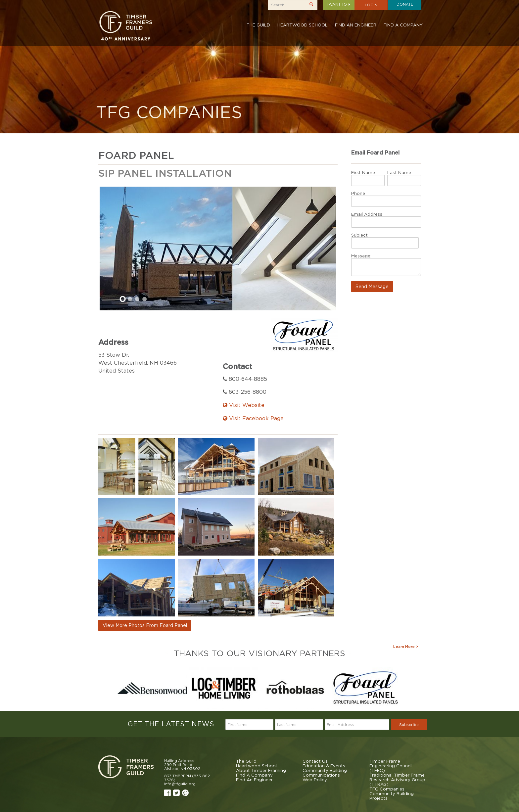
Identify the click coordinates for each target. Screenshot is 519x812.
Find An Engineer (356, 25)
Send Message (372, 286)
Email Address (367, 214)
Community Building (325, 770)
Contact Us (315, 761)
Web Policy (315, 780)
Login (371, 5)
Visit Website (244, 405)
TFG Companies (387, 789)
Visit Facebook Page (253, 418)
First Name (363, 172)
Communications (321, 775)
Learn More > (406, 647)
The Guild (258, 25)
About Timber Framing (261, 770)
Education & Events (324, 766)
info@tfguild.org (180, 784)
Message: (361, 256)
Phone (358, 193)
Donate (405, 4)
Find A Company (403, 25)
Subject (359, 235)
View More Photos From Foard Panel (145, 625)
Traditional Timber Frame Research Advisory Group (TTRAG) (397, 780)
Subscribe (409, 725)
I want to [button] (339, 4)
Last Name (399, 172)
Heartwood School (303, 25)
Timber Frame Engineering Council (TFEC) (391, 766)
